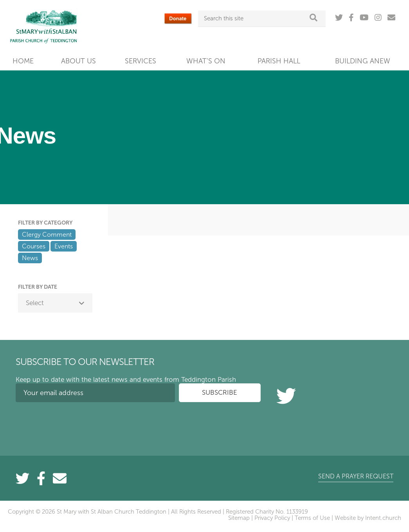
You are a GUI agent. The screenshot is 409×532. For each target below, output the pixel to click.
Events (64, 246)
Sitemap (239, 518)
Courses (34, 246)
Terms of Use (312, 518)
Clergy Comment (47, 235)
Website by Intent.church (368, 518)
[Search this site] (255, 18)
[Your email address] (95, 393)
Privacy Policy (272, 518)
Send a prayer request (356, 476)
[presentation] (75, 423)
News (30, 258)
